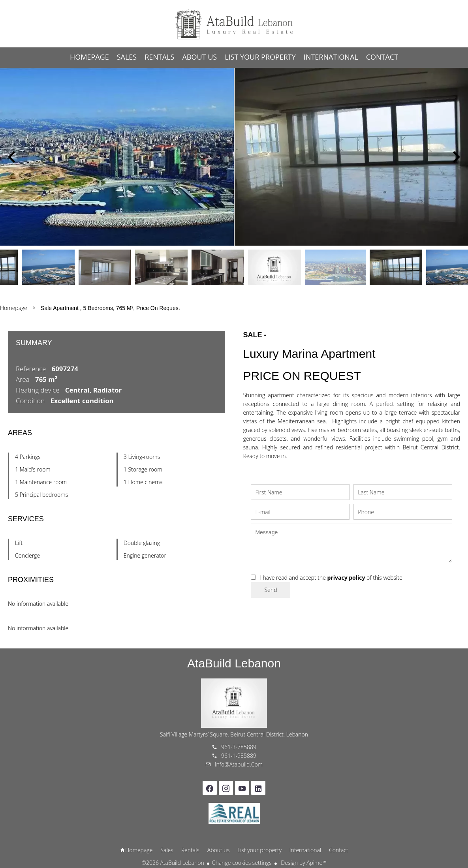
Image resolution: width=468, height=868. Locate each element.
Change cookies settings (242, 863)
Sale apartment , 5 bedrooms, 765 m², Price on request (110, 308)
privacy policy (346, 578)
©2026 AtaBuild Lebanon (173, 863)
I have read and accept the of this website (331, 578)
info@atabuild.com (239, 764)
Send (271, 590)
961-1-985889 (239, 756)
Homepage (234, 24)
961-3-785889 (239, 747)
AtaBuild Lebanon (234, 663)
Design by (303, 863)
